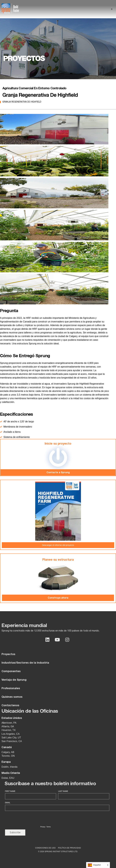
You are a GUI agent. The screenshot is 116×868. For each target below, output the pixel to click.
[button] (112, 9)
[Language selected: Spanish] (98, 865)
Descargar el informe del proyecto (58, 545)
